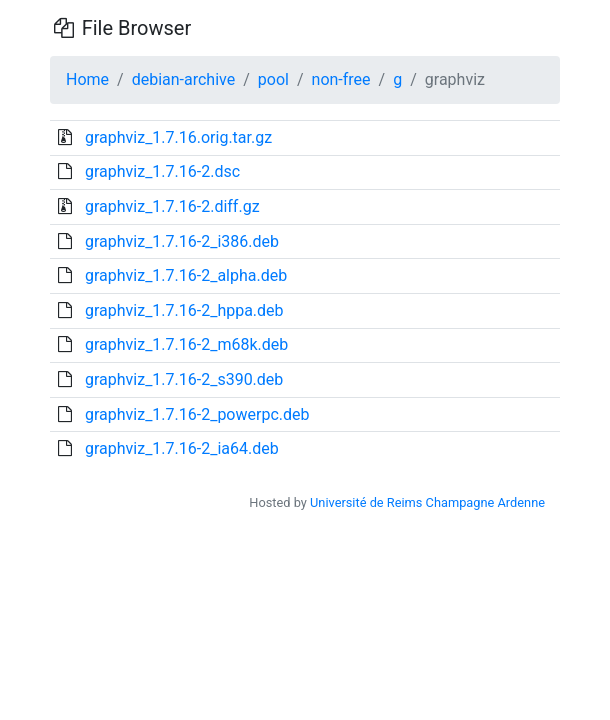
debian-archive (184, 79)
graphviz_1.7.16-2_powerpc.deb (197, 414)
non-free (341, 79)
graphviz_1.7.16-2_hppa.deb (184, 310)
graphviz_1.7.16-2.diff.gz (172, 206)
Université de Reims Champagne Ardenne (427, 502)
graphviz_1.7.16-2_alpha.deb (186, 275)
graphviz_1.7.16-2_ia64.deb (182, 448)
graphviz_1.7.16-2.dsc (162, 171)
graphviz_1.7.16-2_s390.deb (184, 379)
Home (87, 79)
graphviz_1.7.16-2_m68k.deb (186, 344)
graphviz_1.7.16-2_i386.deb (182, 241)
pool (273, 79)
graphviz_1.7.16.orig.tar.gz (178, 137)
